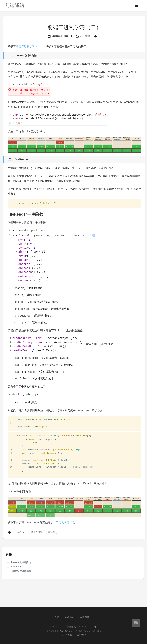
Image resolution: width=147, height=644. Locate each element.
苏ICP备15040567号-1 (74, 635)
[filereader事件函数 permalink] (6, 214)
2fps (95, 627)
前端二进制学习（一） (29, 46)
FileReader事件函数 (21, 571)
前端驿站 (71, 627)
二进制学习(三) (65, 522)
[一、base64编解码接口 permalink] (3, 55)
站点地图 (70, 617)
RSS (57, 617)
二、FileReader (14, 567)
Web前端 (85, 36)
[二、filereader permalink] (3, 159)
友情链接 (85, 617)
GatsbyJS (66, 631)
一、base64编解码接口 (19, 562)
